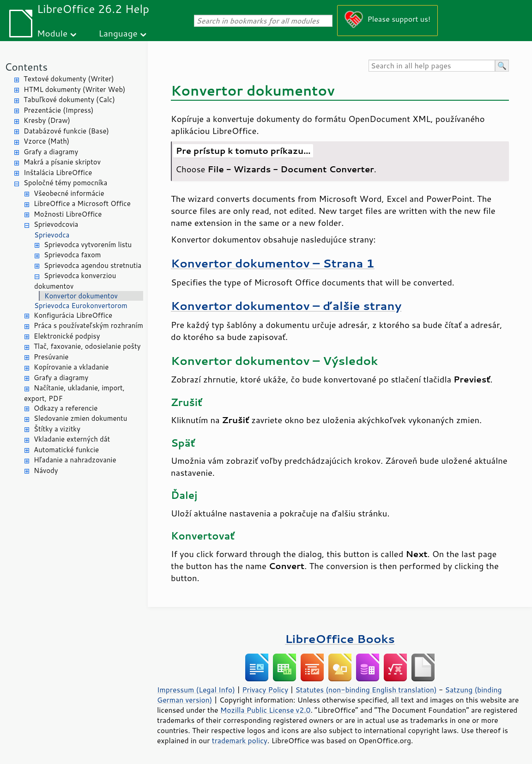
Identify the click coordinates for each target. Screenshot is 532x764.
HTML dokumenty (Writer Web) (75, 89)
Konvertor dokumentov (81, 296)
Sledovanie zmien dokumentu (80, 418)
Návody (46, 470)
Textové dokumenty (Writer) (69, 79)
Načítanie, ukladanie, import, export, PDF (74, 393)
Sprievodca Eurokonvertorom (81, 306)
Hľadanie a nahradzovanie (75, 460)
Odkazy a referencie (66, 408)
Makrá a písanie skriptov (62, 162)
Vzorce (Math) (46, 141)
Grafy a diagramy (51, 152)
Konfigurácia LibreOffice (73, 315)
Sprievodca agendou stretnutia (93, 265)
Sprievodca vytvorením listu (88, 245)
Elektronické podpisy (67, 336)
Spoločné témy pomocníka (65, 183)
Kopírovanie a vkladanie (71, 367)
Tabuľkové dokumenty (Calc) (69, 100)
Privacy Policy (265, 690)
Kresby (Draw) (47, 120)
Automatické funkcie (66, 450)
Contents (26, 67)
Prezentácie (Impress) (59, 110)
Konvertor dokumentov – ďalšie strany (286, 306)
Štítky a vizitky (57, 429)
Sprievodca (52, 235)
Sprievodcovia (56, 224)
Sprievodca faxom (73, 255)
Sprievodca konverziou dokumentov (75, 281)
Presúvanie (51, 357)
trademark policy (240, 740)
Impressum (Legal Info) (196, 690)
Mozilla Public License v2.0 (266, 710)
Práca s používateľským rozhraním (88, 325)
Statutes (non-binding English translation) (366, 690)
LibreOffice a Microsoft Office (82, 203)
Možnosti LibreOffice (68, 214)
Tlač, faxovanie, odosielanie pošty (87, 346)
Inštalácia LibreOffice (58, 173)
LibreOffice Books (340, 639)
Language (118, 33)
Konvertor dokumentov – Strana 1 (273, 263)
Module (52, 33)
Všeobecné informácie (69, 193)
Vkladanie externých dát (72, 439)
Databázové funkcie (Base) (66, 131)
